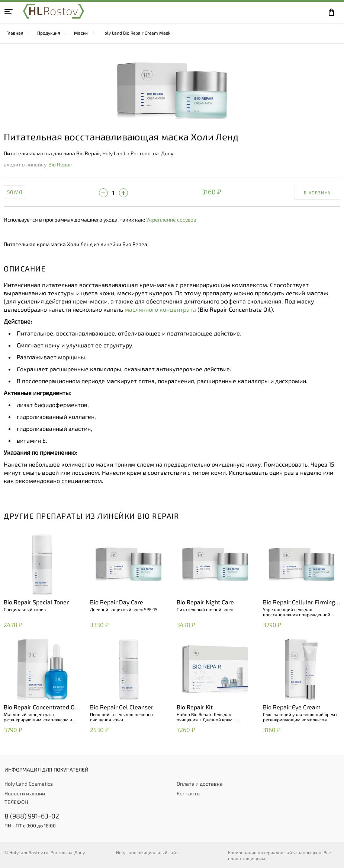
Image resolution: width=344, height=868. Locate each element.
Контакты (189, 793)
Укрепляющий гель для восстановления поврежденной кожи (297, 612)
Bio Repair (60, 164)
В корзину (317, 193)
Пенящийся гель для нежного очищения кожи (121, 717)
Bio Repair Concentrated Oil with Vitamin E (41, 708)
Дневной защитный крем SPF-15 (124, 609)
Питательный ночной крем (205, 609)
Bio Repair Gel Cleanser (122, 707)
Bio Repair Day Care (117, 602)
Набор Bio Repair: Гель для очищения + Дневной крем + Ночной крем (206, 717)
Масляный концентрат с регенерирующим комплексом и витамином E (38, 717)
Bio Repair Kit (195, 707)
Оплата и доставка (200, 784)
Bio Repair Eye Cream (292, 707)
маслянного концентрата (160, 309)
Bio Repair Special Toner (36, 602)
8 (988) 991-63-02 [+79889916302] (32, 816)
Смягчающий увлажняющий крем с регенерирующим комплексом (301, 717)
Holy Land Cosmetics (29, 784)
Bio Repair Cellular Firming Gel (299, 602)
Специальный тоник (25, 609)
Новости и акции (25, 793)
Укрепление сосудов (171, 220)
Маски (81, 33)
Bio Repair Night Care (205, 602)
